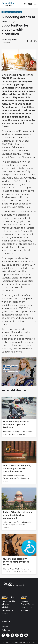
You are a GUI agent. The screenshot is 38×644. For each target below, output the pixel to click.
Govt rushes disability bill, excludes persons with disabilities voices (17, 469)
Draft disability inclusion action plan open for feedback (16, 424)
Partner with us (8, 610)
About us (24, 601)
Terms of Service (27, 604)
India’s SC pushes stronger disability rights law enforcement (18, 515)
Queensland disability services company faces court (16, 562)
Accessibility (25, 610)
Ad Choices (6, 607)
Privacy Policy (26, 607)
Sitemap (5, 613)
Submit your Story (9, 601)
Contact (5, 626)
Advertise (5, 604)
